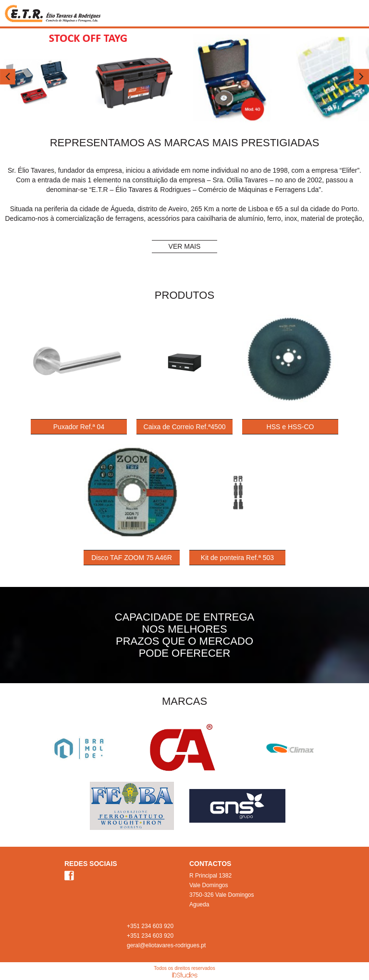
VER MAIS (185, 246)
